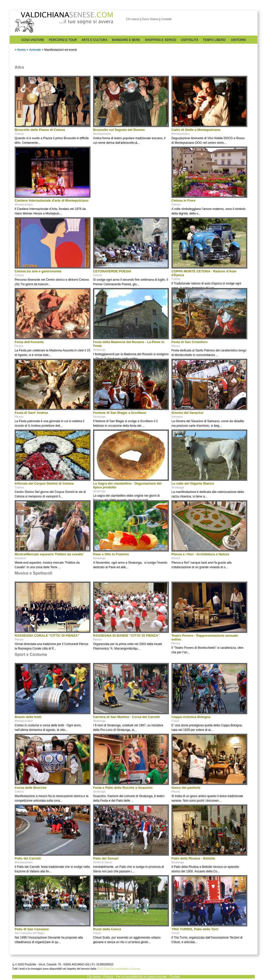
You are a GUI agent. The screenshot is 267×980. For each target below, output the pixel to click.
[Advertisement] (131, 178)
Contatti (166, 19)
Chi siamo (133, 19)
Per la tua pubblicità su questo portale (141, 977)
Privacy (108, 977)
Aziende (35, 50)
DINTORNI (238, 40)
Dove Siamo (150, 19)
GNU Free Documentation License (118, 969)
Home (21, 50)
